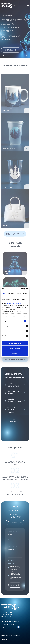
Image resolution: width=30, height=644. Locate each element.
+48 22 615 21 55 (9, 624)
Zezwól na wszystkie (15, 343)
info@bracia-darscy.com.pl (12, 621)
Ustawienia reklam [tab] (21, 293)
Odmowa (15, 354)
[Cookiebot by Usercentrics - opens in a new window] (21, 289)
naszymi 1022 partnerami (14, 304)
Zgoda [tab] (4, 293)
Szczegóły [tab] (11, 293)
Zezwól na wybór (15, 348)
